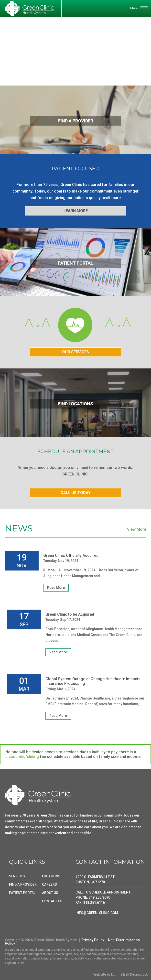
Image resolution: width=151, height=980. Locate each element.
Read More (56, 588)
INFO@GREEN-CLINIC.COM (97, 913)
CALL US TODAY (76, 493)
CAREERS (49, 884)
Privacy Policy (93, 940)
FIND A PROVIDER (23, 884)
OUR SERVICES (75, 352)
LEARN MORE (76, 211)
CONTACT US (52, 901)
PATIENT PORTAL (22, 893)
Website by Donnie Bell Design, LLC (121, 974)
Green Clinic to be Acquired (70, 614)
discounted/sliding (22, 757)
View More (137, 529)
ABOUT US (50, 893)
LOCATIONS (51, 876)
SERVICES (17, 876)
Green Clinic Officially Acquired (71, 555)
